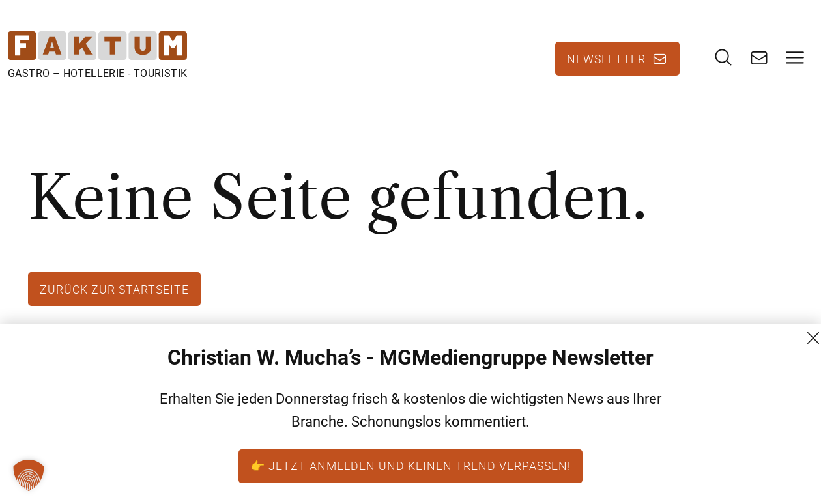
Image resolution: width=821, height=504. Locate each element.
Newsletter (606, 59)
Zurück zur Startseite (114, 289)
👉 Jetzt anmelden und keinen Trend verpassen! (410, 466)
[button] (29, 475)
